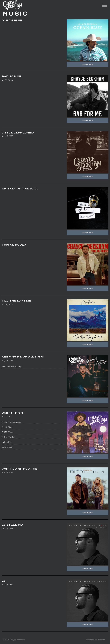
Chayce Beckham (19, 5)
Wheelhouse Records (96, 640)
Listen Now (88, 65)
